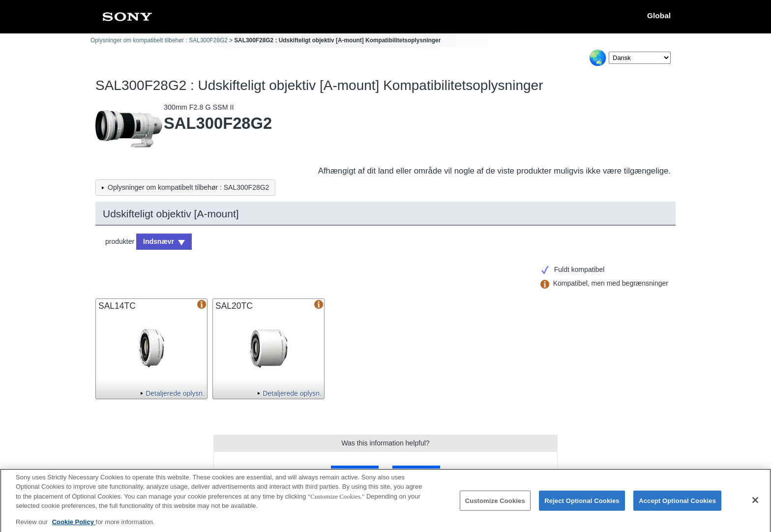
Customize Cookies (495, 505)
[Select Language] (640, 58)
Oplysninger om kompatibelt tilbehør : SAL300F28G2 (159, 40)
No (416, 472)
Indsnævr (159, 241)
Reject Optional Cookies (582, 505)
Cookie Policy (74, 526)
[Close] (755, 504)
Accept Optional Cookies (677, 505)
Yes (355, 472)
